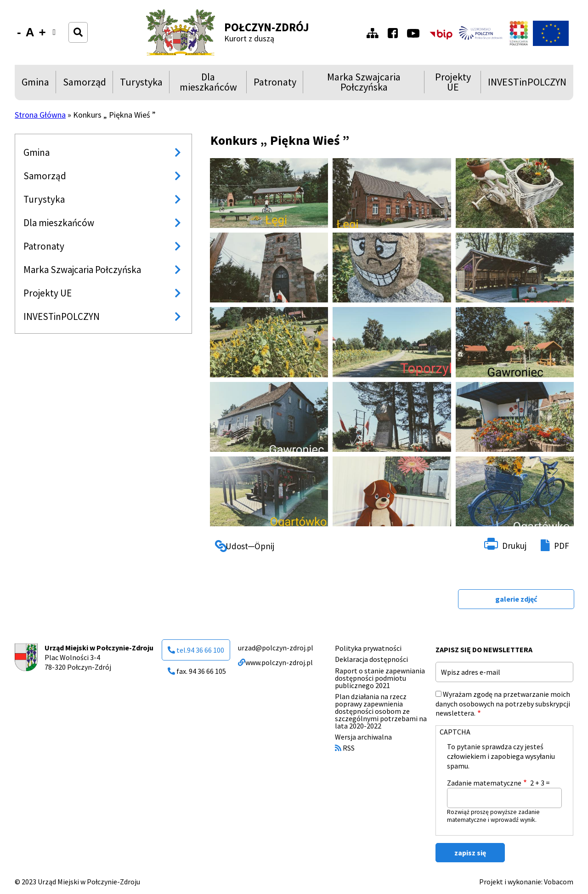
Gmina (37, 84)
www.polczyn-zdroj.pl (275, 662)
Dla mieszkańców (207, 82)
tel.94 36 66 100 (196, 650)
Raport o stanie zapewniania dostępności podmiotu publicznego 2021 (380, 678)
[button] (269, 193)
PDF (562, 546)
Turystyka (141, 84)
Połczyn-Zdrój (267, 27)
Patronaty (275, 84)
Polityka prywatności (368, 648)
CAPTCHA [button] (455, 732)
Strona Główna (40, 115)
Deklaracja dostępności (371, 659)
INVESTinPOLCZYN (527, 84)
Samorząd (85, 84)
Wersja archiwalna (363, 737)
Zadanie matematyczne (484, 783)
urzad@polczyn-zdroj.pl (276, 648)
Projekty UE (451, 82)
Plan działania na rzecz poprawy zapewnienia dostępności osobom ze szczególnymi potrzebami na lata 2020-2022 (381, 711)
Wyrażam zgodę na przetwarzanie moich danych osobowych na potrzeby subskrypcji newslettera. (503, 704)
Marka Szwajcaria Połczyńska (355, 82)
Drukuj (514, 546)
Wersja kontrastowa (57, 38)
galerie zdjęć (516, 599)
